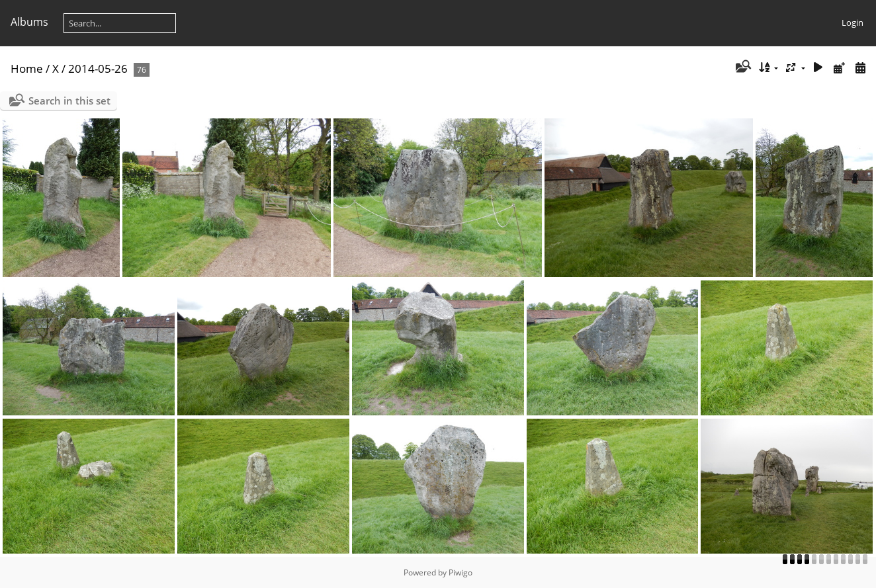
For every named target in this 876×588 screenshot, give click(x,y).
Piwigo (460, 572)
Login (853, 22)
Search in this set (69, 101)
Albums (29, 22)
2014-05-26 (98, 68)
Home (27, 68)
